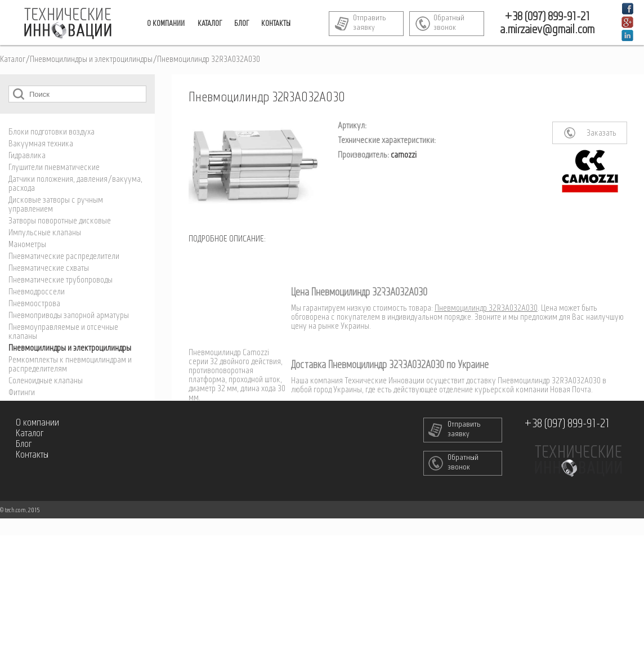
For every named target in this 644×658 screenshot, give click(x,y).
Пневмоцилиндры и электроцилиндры (91, 60)
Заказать (601, 133)
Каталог (13, 60)
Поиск (19, 94)
